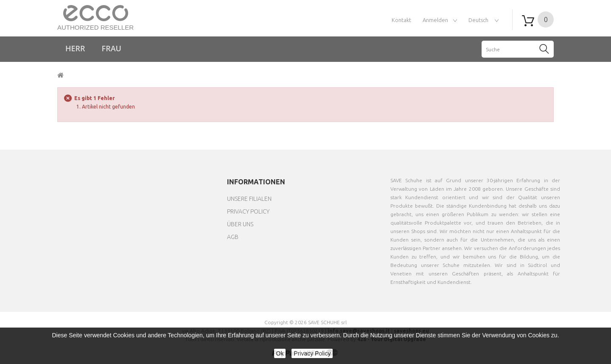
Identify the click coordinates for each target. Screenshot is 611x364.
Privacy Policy (248, 211)
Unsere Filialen (249, 199)
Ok (280, 353)
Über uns (240, 224)
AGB (233, 237)
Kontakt (401, 20)
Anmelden (435, 20)
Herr (75, 48)
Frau (112, 48)
